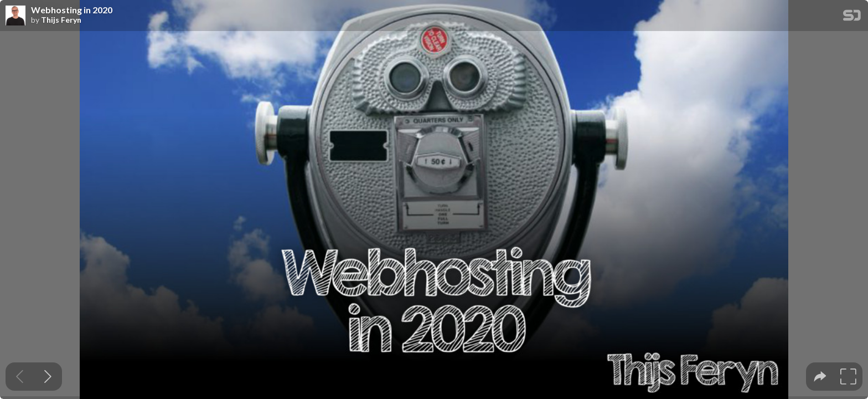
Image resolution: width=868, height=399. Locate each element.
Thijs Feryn (61, 20)
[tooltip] (820, 377)
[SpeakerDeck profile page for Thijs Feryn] (15, 16)
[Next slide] (48, 377)
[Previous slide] (20, 377)
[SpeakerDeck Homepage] (852, 17)
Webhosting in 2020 (72, 10)
